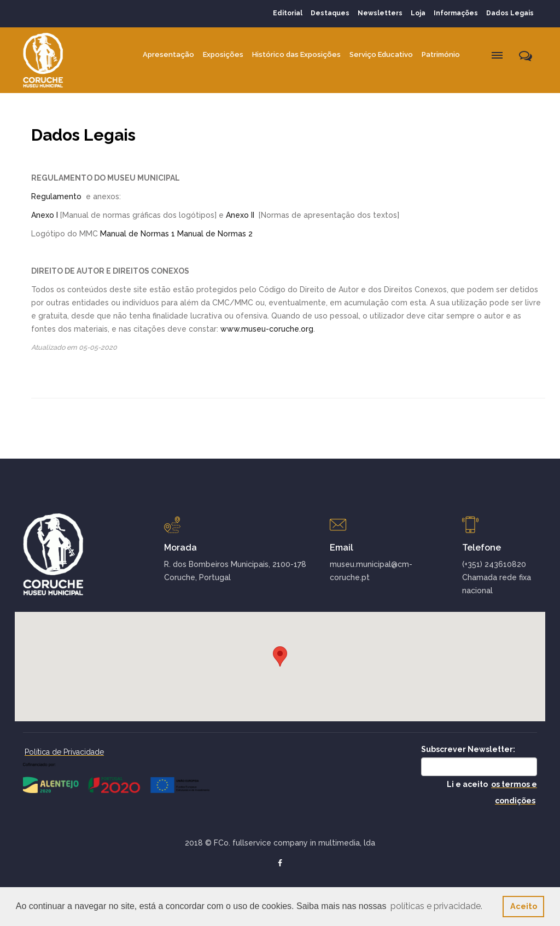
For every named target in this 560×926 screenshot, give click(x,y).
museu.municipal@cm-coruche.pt (371, 571)
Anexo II (240, 215)
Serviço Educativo (381, 54)
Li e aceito (492, 792)
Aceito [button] (524, 906)
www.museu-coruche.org (267, 329)
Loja (418, 13)
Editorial (288, 13)
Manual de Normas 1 (138, 234)
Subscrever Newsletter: (468, 749)
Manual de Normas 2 (215, 234)
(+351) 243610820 (494, 564)
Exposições (223, 54)
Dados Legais (510, 13)
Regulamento (56, 196)
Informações (456, 13)
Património (441, 54)
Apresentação (168, 54)
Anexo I (45, 215)
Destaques (330, 13)
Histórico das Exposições (296, 54)
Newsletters (380, 13)
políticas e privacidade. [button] (436, 906)
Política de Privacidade (64, 752)
